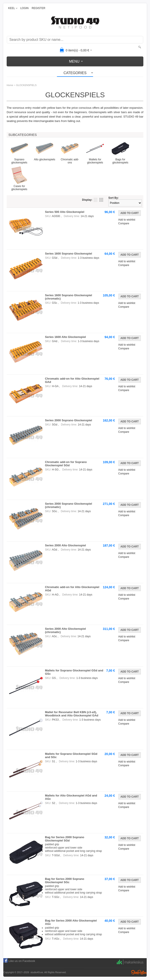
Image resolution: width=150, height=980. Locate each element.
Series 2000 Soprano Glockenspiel (68, 420)
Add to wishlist (127, 220)
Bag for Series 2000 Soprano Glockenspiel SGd (65, 839)
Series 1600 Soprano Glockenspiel (68, 254)
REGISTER (38, 8)
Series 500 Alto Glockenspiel (65, 212)
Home (10, 85)
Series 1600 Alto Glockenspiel (65, 337)
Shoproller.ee (139, 972)
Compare (124, 223)
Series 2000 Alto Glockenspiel (65, 545)
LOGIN (24, 8)
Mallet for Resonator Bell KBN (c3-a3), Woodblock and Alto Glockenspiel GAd (72, 714)
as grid (101, 200)
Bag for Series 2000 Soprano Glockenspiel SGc (65, 881)
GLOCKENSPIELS (26, 85)
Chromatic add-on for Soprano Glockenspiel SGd (66, 464)
